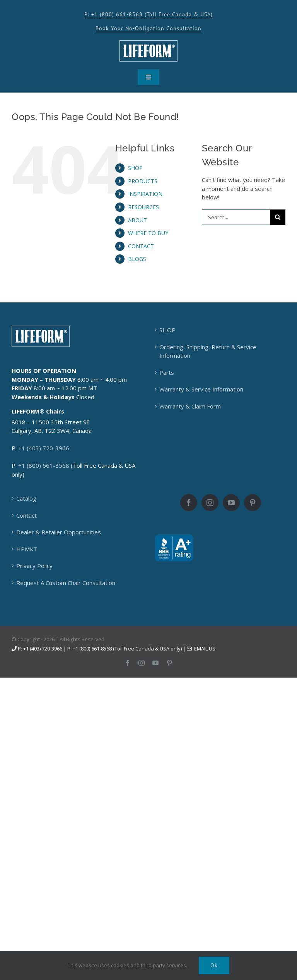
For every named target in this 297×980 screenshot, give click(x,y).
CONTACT (141, 246)
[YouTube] (231, 503)
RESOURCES (143, 207)
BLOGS (137, 259)
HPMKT (27, 549)
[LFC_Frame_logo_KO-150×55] (148, 43)
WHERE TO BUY (148, 233)
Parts (167, 372)
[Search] (278, 217)
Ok (214, 965)
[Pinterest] (253, 503)
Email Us (201, 649)
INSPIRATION (145, 194)
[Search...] (236, 217)
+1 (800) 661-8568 (44, 465)
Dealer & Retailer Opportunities (59, 532)
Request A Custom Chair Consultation (66, 583)
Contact (26, 515)
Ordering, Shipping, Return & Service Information (208, 351)
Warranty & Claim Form (190, 406)
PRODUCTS (143, 181)
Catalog (26, 498)
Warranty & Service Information (201, 389)
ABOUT (137, 220)
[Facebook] (189, 503)
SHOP (135, 168)
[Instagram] (210, 503)
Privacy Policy (34, 566)
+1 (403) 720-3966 (44, 448)
